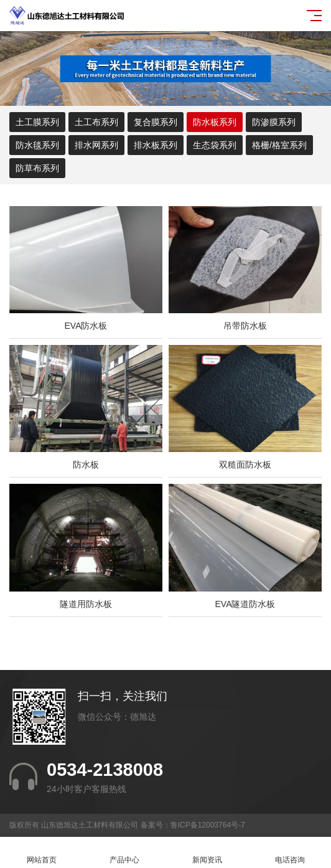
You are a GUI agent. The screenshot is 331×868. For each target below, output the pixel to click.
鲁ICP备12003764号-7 (208, 825)
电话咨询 (290, 853)
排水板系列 (156, 145)
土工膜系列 (37, 122)
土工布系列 (96, 122)
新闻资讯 (207, 853)
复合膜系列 (156, 122)
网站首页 (41, 853)
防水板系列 (215, 122)
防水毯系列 (37, 145)
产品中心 (124, 853)
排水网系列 (96, 145)
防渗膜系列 (274, 122)
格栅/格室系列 (279, 145)
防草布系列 (37, 168)
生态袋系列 (215, 145)
